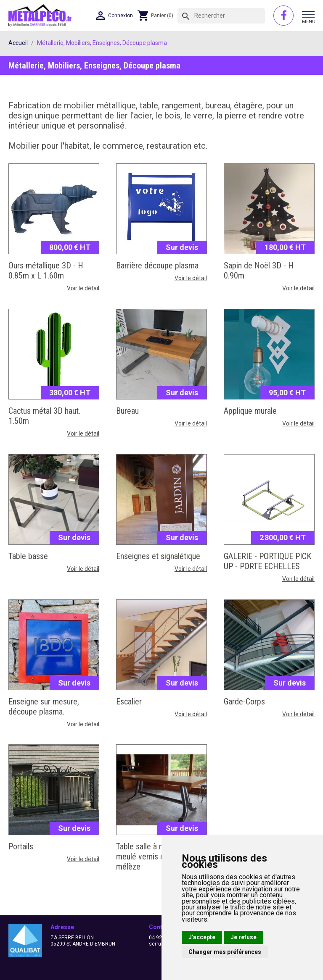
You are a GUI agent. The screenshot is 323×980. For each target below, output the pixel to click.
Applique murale (250, 411)
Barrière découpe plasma (157, 265)
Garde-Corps (244, 702)
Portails (21, 846)
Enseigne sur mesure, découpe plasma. (44, 707)
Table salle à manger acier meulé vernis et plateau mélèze (159, 857)
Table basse (28, 556)
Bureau (127, 411)
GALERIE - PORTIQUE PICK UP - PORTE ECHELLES (267, 561)
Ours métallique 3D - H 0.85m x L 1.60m (46, 271)
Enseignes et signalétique (158, 556)
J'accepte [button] (202, 937)
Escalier (129, 702)
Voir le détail (83, 288)
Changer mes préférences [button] (225, 952)
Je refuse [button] (244, 937)
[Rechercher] (221, 16)
